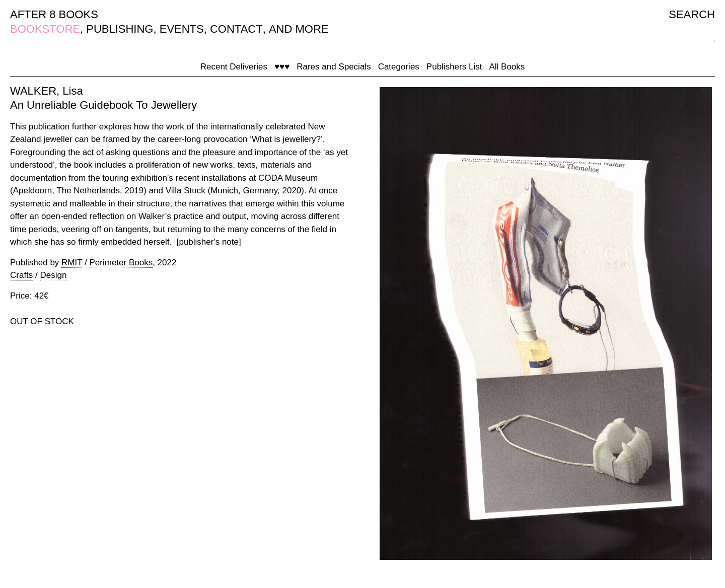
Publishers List (454, 67)
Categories (399, 67)
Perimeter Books (121, 263)
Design (54, 275)
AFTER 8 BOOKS (54, 14)
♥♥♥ (282, 67)
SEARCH (692, 14)
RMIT (72, 263)
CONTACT (236, 29)
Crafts (21, 275)
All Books (507, 67)
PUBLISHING (120, 29)
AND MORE (299, 29)
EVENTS (182, 29)
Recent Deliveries (234, 67)
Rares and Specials (334, 67)
